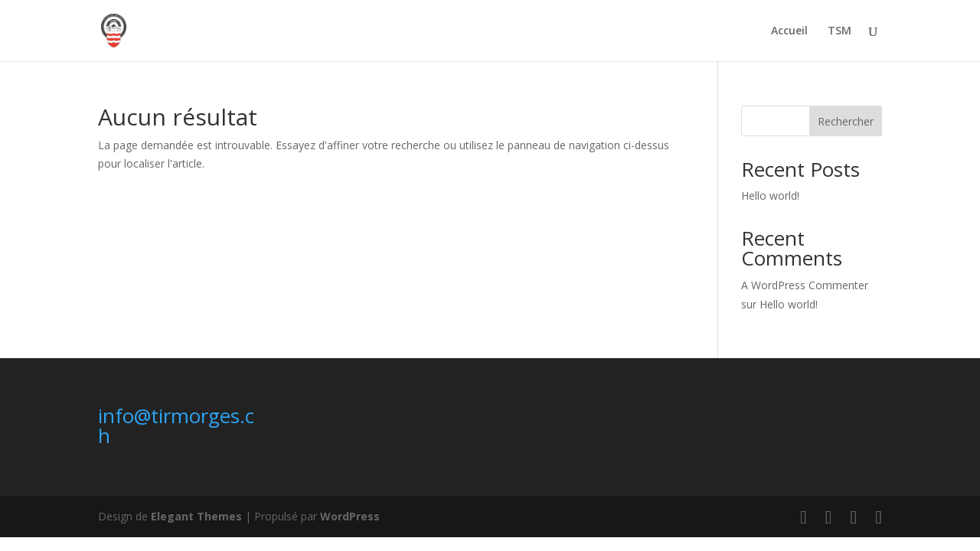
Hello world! (770, 196)
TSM (840, 31)
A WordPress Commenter (805, 285)
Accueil (789, 31)
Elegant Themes (196, 516)
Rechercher (846, 121)
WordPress (350, 516)
